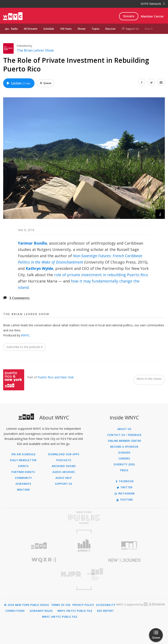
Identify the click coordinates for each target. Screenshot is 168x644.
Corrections (15, 611)
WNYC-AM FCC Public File (60, 617)
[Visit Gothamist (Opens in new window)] (84, 546)
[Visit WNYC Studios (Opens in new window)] (129, 546)
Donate (129, 16)
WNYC (25, 335)
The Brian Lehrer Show (35, 50)
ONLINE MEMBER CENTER (124, 441)
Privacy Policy (83, 605)
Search (149, 29)
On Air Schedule (23, 454)
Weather (23, 490)
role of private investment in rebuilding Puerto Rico (101, 275)
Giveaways (23, 484)
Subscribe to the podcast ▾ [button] (24, 347)
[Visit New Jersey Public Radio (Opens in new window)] (44, 574)
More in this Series (149, 379)
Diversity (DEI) (124, 465)
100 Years (66, 29)
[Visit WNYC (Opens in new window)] (39, 546)
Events (23, 466)
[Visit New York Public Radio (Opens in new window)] (84, 518)
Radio (15, 29)
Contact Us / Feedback (124, 435)
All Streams (31, 29)
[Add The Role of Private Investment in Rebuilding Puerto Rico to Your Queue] (46, 83)
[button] (160, 214)
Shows (82, 29)
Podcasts (64, 460)
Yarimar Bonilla (32, 243)
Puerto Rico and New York (56, 377)
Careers (124, 459)
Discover (111, 29)
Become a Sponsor (124, 447)
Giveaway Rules (41, 611)
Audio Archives (64, 472)
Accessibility (106, 605)
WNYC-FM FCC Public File (75, 611)
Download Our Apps (64, 454)
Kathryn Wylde (39, 268)
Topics (95, 29)
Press (124, 470)
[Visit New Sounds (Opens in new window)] (125, 560)
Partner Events (23, 472)
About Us (124, 429)
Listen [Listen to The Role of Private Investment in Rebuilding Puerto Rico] (18, 83)
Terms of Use (61, 605)
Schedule (49, 29)
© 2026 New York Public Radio (27, 605)
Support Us (130, 29)
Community (23, 478)
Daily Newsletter (23, 460)
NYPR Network (153, 4)
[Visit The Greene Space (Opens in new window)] (125, 574)
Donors (124, 453)
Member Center (152, 16)
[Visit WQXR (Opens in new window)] (44, 560)
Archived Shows (64, 466)
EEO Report (106, 611)
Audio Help (64, 478)
